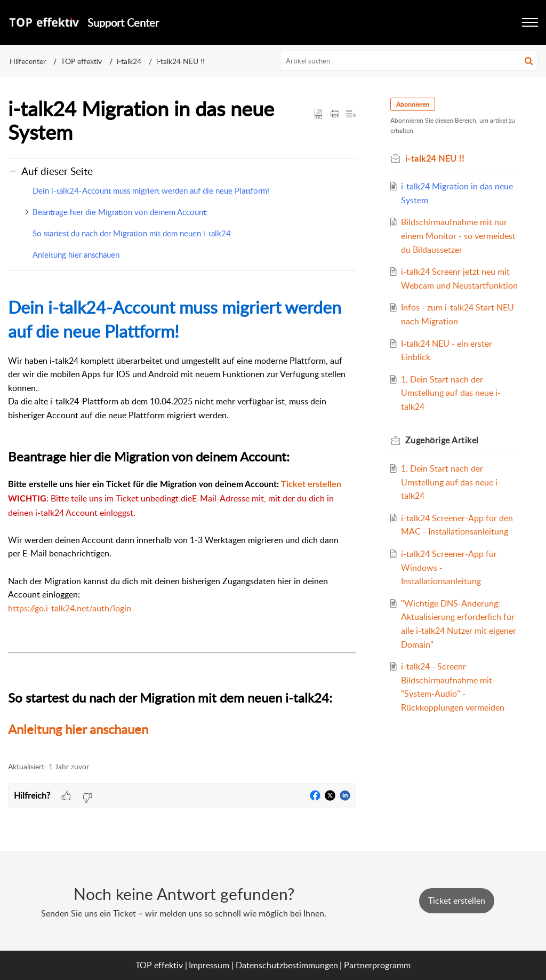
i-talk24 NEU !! (180, 61)
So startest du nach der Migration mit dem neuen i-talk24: (133, 233)
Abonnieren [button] (413, 104)
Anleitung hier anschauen (76, 254)
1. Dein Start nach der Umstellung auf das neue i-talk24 (451, 393)
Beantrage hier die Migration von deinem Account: (120, 212)
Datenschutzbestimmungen (287, 965)
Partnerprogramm (377, 965)
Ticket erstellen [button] (457, 901)
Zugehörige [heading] (442, 440)
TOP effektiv (81, 61)
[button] (529, 61)
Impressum (209, 965)
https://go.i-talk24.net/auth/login (70, 608)
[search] (409, 61)
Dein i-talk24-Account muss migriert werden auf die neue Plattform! (151, 190)
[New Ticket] (457, 901)
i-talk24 (129, 61)
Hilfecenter (28, 61)
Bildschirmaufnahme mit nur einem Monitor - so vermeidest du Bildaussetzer (458, 236)
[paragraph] (182, 517)
